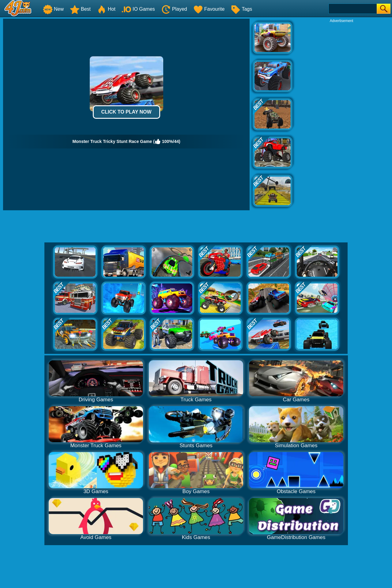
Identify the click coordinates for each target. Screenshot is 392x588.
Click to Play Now (126, 112)
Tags (241, 9)
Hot (106, 9)
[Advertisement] (341, 115)
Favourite (209, 9)
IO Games (138, 9)
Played (174, 9)
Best (80, 9)
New (53, 9)
